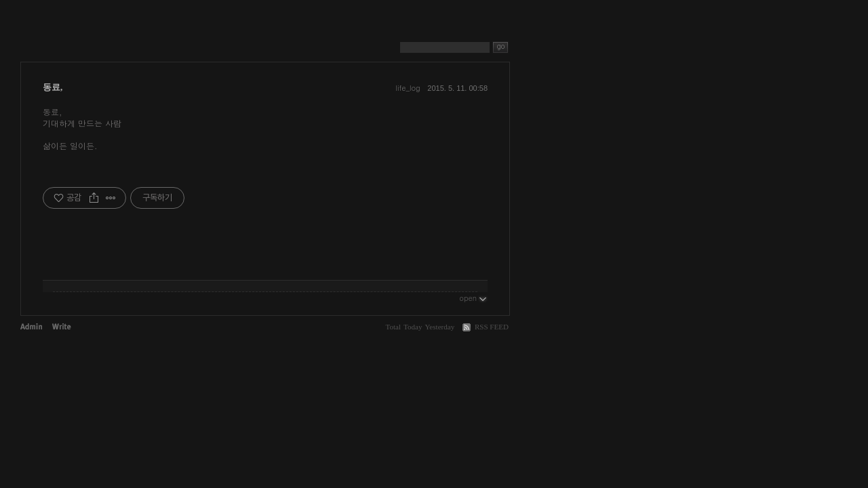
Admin (31, 327)
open (473, 298)
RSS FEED (492, 327)
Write (62, 327)
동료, (53, 87)
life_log (408, 88)
